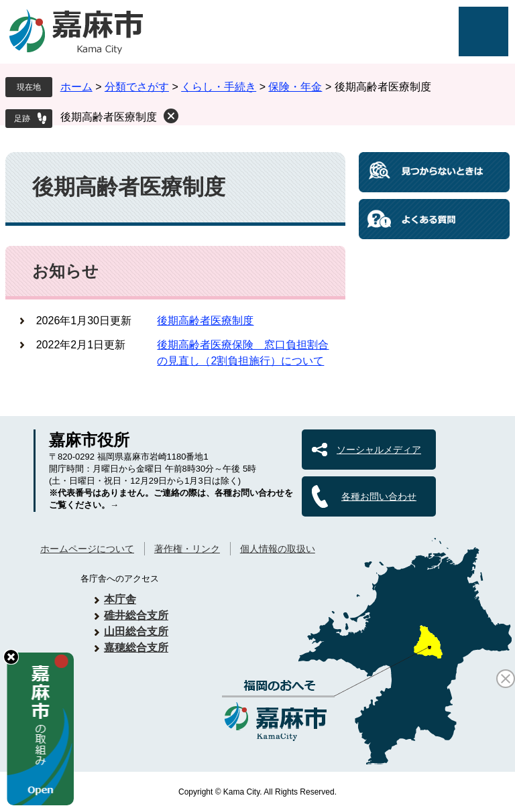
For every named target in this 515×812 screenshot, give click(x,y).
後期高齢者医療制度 (109, 117)
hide (11, 657)
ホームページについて (87, 549)
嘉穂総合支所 (136, 648)
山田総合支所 (136, 631)
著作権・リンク (187, 549)
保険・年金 (295, 87)
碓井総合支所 (136, 615)
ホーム (76, 87)
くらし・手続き (219, 87)
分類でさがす (137, 87)
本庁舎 (120, 599)
